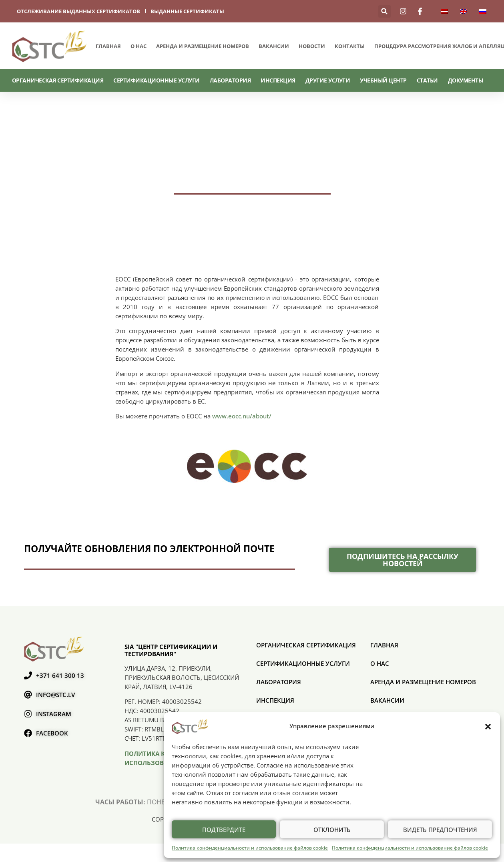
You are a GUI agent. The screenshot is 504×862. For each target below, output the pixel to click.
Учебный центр (383, 80)
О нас (139, 46)
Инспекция (278, 80)
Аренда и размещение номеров (203, 46)
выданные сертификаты (187, 11)
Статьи (427, 80)
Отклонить (332, 830)
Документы (466, 80)
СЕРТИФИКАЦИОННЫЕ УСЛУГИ (157, 80)
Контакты (350, 46)
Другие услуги (328, 80)
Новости (312, 46)
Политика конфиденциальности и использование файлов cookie (250, 848)
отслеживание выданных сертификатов (78, 11)
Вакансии (274, 46)
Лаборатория (230, 80)
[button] (488, 726)
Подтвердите (224, 830)
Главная (108, 46)
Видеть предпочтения (440, 830)
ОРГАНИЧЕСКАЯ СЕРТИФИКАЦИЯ (58, 80)
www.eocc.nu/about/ (242, 416)
